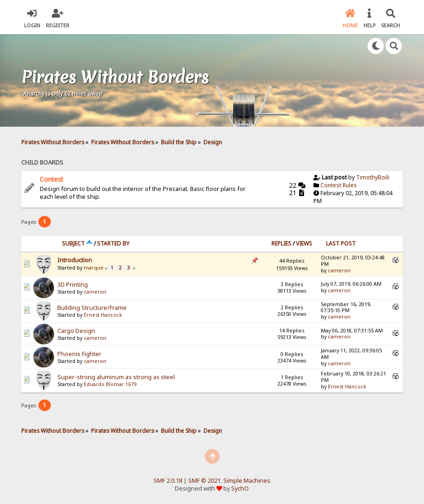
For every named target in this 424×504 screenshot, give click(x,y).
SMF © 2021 (204, 481)
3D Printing (73, 285)
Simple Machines (247, 481)
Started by (113, 243)
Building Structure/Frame (92, 308)
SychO (240, 489)
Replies (281, 243)
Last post (341, 243)
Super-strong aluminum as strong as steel (116, 377)
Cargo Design (76, 331)
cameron (339, 270)
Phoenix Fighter (79, 354)
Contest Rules (339, 185)
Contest (52, 179)
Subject (77, 243)
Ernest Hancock (103, 315)
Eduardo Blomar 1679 (110, 384)
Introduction (75, 260)
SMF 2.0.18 (168, 481)
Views (304, 243)
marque (94, 268)
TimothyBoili (373, 177)
